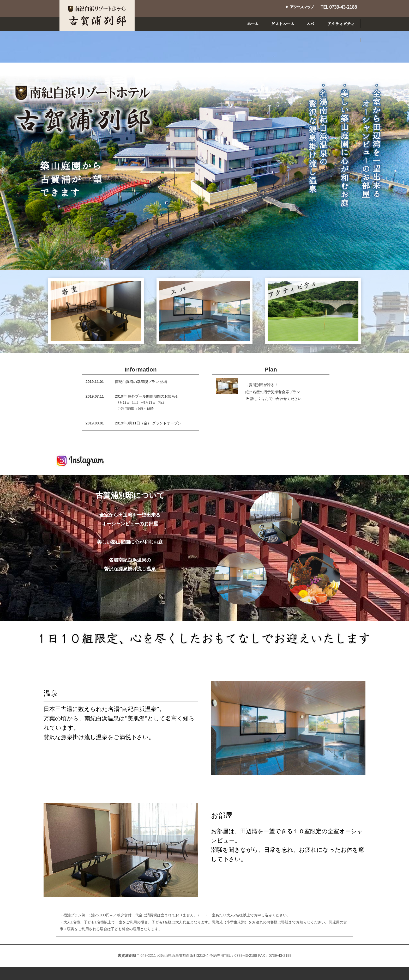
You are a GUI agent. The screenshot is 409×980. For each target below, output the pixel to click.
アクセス (259, 954)
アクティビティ (228, 954)
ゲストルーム (176, 954)
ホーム (148, 954)
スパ (201, 954)
